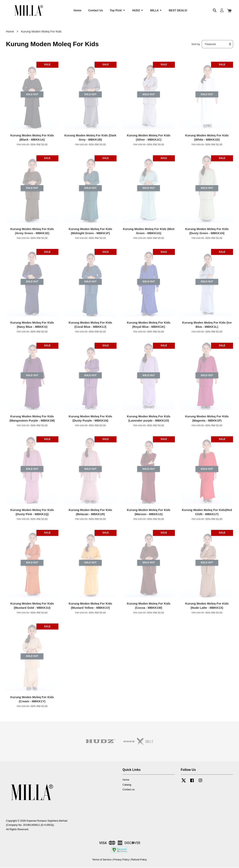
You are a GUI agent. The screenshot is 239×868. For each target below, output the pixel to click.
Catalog (127, 785)
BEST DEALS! (178, 11)
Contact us (129, 790)
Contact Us (96, 11)
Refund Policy (139, 860)
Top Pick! (118, 11)
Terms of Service (102, 860)
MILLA (156, 11)
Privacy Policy (121, 860)
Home (78, 11)
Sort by (196, 45)
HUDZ (138, 11)
